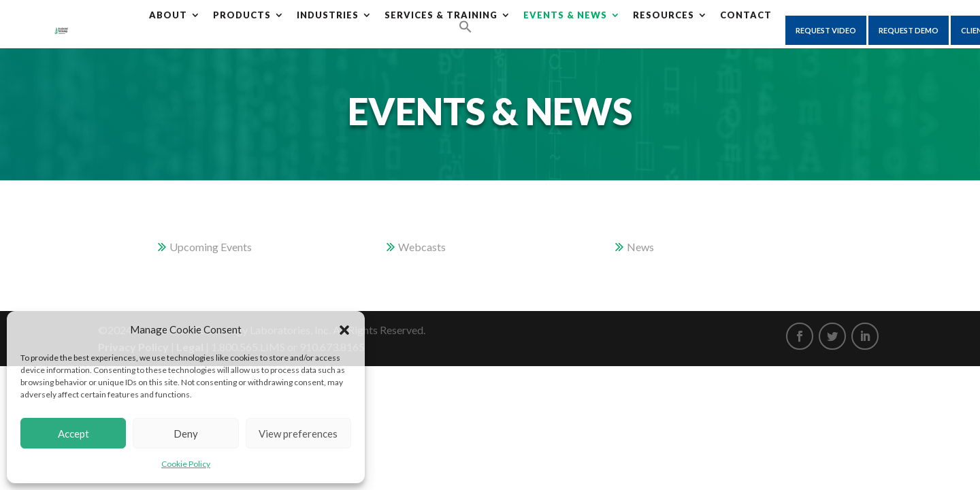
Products (242, 15)
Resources (664, 15)
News (640, 247)
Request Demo (909, 30)
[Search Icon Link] (465, 27)
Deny (186, 434)
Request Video (826, 30)
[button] (344, 330)
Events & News (565, 15)
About (168, 15)
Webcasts (422, 247)
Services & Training (441, 15)
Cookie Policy (186, 464)
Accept (73, 434)
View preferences (298, 434)
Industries (328, 15)
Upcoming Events (211, 247)
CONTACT (746, 15)
